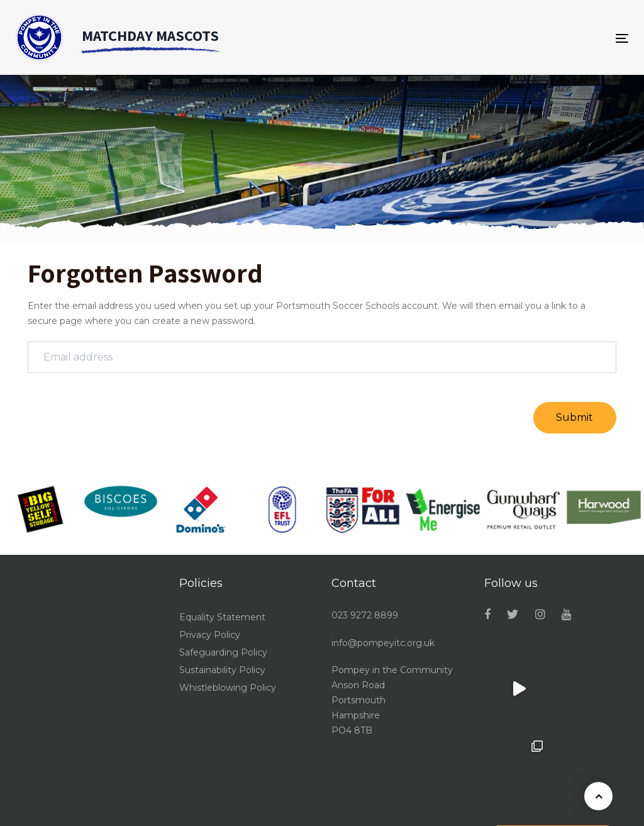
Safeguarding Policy (223, 652)
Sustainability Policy (222, 670)
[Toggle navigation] (626, 38)
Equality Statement (222, 617)
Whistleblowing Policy (228, 688)
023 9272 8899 (365, 615)
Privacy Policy (210, 635)
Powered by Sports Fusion (570, 809)
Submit (575, 417)
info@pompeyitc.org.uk (383, 643)
